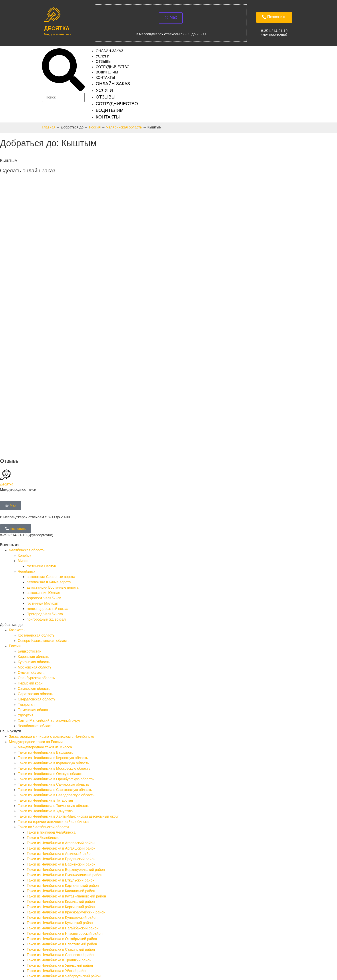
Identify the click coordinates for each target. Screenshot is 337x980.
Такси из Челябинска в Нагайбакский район (63, 812)
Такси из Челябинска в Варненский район (61, 748)
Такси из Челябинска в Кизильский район (61, 786)
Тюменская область (34, 594)
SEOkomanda (11, 963)
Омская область (31, 557)
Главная (49, 129)
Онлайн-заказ (113, 85)
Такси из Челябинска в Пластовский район (62, 828)
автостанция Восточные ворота (53, 471)
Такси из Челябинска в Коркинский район (61, 791)
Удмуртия (26, 599)
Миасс (23, 445)
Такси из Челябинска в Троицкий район (59, 844)
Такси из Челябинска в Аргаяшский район (61, 732)
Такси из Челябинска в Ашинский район (60, 738)
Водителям (110, 112)
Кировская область (33, 541)
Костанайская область (36, 519)
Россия (95, 129)
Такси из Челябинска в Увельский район (60, 849)
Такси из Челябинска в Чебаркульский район (64, 860)
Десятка (57, 30)
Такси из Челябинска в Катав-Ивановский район (66, 780)
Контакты (105, 79)
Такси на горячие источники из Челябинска (53, 706)
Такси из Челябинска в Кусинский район (60, 807)
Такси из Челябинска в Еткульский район (61, 764)
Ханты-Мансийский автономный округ (49, 604)
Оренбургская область (36, 562)
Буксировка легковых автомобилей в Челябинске (58, 903)
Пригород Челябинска (45, 498)
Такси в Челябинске (43, 722)
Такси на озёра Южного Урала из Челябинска (64, 876)
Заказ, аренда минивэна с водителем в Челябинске (51, 620)
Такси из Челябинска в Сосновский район (61, 839)
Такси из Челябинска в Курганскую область (53, 647)
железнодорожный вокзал (48, 493)
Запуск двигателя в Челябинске (44, 908)
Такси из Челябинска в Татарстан (45, 684)
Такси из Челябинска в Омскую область (51, 658)
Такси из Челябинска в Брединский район (61, 743)
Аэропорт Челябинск (44, 482)
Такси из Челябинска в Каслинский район (61, 775)
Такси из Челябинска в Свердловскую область (56, 679)
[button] (63, 72)
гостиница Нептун (41, 450)
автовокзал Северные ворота (51, 461)
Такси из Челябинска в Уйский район (57, 855)
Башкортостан (30, 535)
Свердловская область (37, 583)
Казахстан (17, 514)
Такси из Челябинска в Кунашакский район (62, 802)
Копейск (24, 439)
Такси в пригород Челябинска (51, 716)
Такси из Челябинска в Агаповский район (61, 727)
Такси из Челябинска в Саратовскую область (55, 674)
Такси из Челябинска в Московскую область (54, 652)
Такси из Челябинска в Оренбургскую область (56, 663)
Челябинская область (124, 129)
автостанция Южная (43, 477)
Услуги (104, 92)
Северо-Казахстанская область (44, 525)
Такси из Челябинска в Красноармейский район (66, 796)
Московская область (35, 551)
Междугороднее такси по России (36, 626)
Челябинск (27, 455)
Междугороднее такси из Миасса (45, 631)
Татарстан (26, 589)
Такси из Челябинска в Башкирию (46, 636)
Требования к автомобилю (31, 929)
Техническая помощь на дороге (35, 897)
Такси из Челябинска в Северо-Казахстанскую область (63, 892)
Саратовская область (35, 578)
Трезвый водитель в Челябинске (45, 913)
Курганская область (34, 546)
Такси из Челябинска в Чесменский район (61, 865)
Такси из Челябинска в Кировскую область (53, 642)
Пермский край (30, 567)
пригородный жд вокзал (46, 503)
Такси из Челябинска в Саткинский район (61, 833)
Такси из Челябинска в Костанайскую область (56, 887)
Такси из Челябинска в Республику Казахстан (46, 881)
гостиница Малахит (43, 487)
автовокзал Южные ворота (49, 466)
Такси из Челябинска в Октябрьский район (62, 823)
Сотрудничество (117, 105)
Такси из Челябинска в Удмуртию (45, 695)
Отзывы (106, 99)
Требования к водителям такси (34, 924)
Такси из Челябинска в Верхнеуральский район (66, 754)
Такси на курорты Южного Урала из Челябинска (66, 871)
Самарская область (34, 573)
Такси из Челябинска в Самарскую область (53, 668)
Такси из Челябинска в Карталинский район (63, 770)
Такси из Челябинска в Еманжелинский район (64, 759)
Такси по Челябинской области (43, 711)
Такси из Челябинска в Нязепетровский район (65, 817)
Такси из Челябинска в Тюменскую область (53, 690)
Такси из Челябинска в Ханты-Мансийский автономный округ (68, 700)
